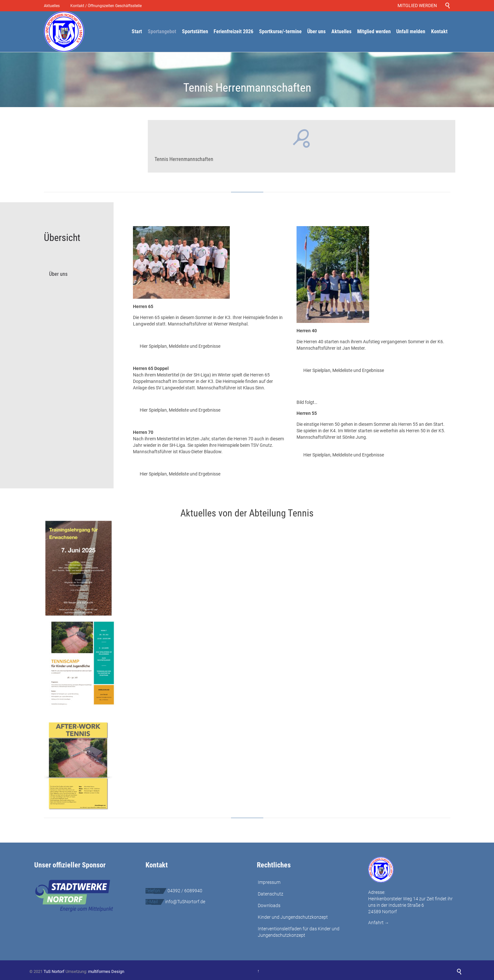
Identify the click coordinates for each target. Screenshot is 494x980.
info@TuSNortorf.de (185, 902)
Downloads (269, 905)
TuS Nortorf (54, 971)
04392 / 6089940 (185, 891)
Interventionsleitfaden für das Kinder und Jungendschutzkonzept (299, 932)
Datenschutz (271, 894)
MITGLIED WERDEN (418, 5)
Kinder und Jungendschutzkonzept (293, 917)
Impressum (269, 882)
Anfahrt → (379, 923)
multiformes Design (106, 971)
